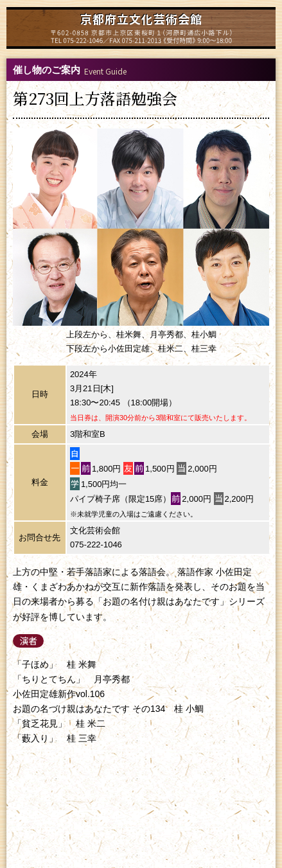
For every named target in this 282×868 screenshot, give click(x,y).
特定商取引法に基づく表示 (141, 812)
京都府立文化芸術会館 (141, 19)
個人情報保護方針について (141, 801)
